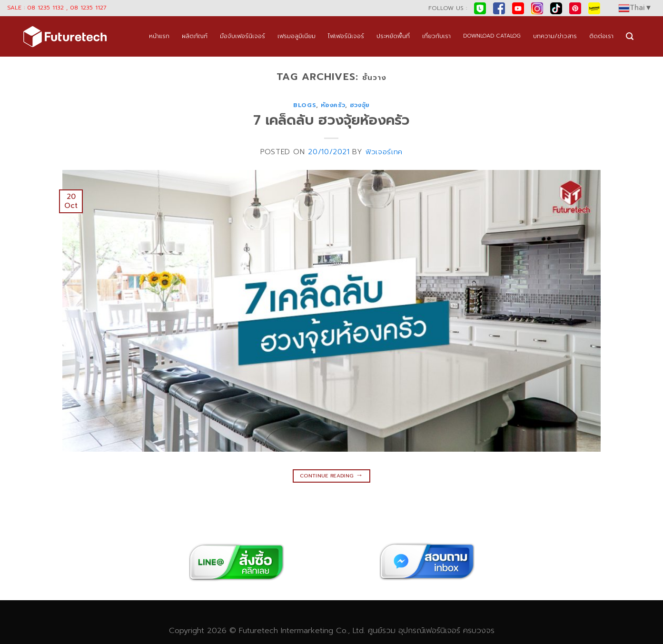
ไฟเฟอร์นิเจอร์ (346, 36)
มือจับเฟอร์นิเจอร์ (242, 36)
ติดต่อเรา (601, 36)
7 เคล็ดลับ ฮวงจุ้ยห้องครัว (331, 120)
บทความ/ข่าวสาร (555, 36)
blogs (305, 105)
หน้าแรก (159, 36)
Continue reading (331, 475)
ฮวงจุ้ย (360, 105)
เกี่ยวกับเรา (436, 36)
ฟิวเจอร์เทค (384, 152)
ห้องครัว (333, 105)
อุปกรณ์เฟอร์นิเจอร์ (429, 630)
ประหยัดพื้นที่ (393, 36)
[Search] (630, 36)
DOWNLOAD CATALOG (492, 36)
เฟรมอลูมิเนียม (297, 36)
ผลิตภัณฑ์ (195, 36)
